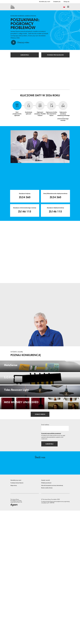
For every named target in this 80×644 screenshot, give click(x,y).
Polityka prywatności (46, 616)
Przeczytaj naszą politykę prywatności (51, 567)
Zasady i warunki (46, 614)
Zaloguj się (66, 2)
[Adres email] (55, 562)
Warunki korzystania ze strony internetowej (52, 619)
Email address (45, 558)
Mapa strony (14, 619)
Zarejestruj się (57, 2)
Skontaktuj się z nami (45, 2)
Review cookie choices (47, 621)
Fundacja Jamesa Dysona (17, 616)
